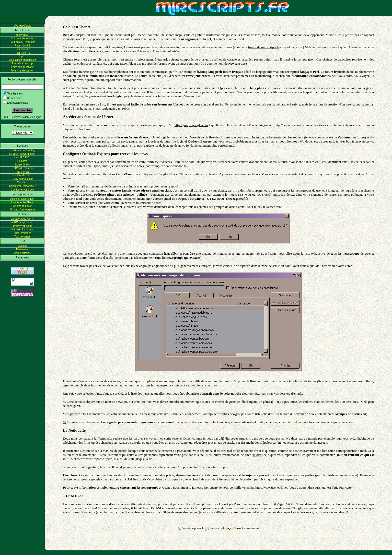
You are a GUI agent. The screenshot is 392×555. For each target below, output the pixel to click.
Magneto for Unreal (22, 229)
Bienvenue (22, 35)
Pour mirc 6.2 (22, 46)
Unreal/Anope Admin (22, 219)
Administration (22, 253)
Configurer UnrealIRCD (22, 186)
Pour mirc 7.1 (22, 53)
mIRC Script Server (22, 222)
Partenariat (22, 249)
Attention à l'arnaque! (22, 199)
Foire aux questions (22, 67)
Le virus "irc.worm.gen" (22, 154)
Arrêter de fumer (22, 206)
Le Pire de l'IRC (22, 175)
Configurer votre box (22, 190)
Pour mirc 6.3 (22, 49)
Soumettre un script (22, 63)
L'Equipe (22, 246)
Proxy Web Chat (22, 226)
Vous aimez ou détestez (22, 60)
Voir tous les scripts (22, 38)
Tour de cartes (22, 237)
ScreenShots (22, 165)
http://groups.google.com (191, 125)
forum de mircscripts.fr (264, 47)
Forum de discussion (22, 71)
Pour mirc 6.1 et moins (22, 42)
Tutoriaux (22, 182)
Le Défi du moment (22, 168)
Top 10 (22, 56)
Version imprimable (191, 528)
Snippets (22, 161)
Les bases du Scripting (22, 150)
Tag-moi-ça (22, 172)
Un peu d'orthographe (22, 210)
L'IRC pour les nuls (22, 179)
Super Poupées (22, 233)
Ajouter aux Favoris (246, 528)
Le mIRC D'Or (22, 157)
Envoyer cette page (219, 528)
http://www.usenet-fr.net (271, 487)
